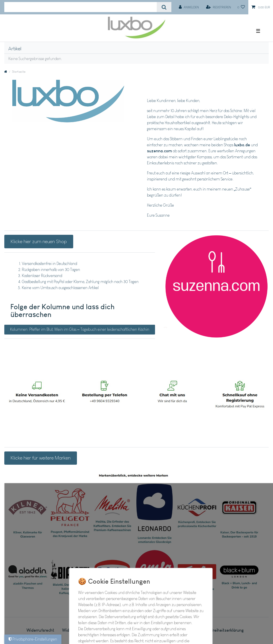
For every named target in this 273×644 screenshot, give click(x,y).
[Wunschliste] (241, 7)
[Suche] (164, 7)
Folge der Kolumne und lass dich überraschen (62, 311)
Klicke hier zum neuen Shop (39, 241)
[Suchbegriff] (81, 7)
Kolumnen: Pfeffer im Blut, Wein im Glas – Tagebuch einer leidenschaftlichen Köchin (80, 329)
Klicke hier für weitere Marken (41, 458)
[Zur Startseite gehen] (6, 72)
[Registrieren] (219, 7)
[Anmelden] (189, 7)
